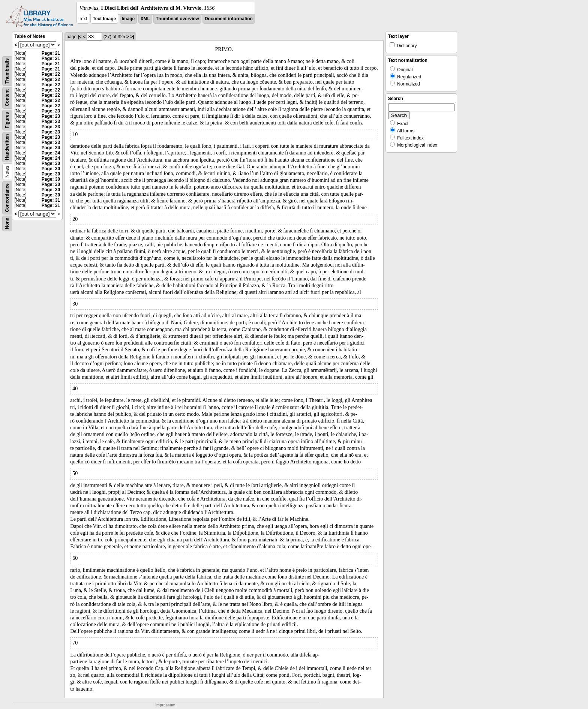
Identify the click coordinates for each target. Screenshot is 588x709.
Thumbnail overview (177, 19)
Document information (229, 19)
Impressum (165, 705)
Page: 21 (51, 53)
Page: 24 (51, 148)
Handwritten (7, 147)
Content (7, 98)
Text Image (104, 19)
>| (132, 37)
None (7, 223)
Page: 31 (51, 200)
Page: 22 (51, 74)
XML (145, 19)
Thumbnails (7, 71)
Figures (7, 120)
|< (79, 37)
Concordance (7, 198)
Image (128, 19)
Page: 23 (51, 111)
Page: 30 (51, 163)
